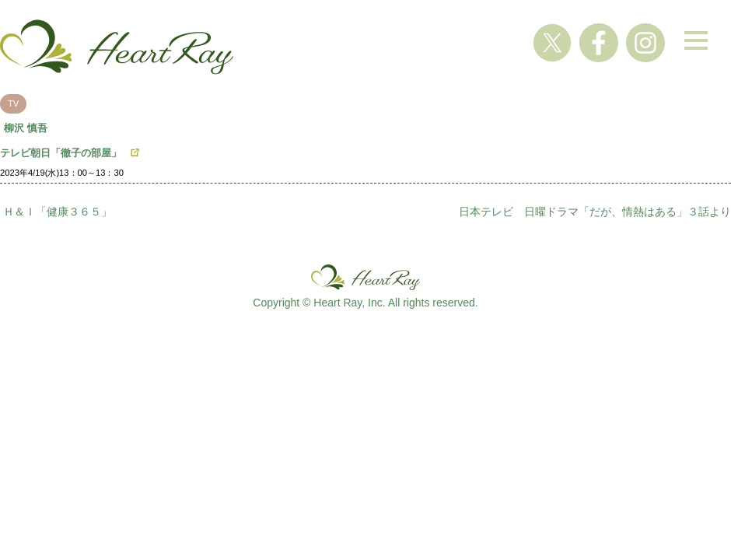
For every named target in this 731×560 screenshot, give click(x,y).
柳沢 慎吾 (26, 128)
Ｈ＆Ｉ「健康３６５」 (58, 212)
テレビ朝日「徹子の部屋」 (61, 153)
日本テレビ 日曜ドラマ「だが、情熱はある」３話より (595, 212)
